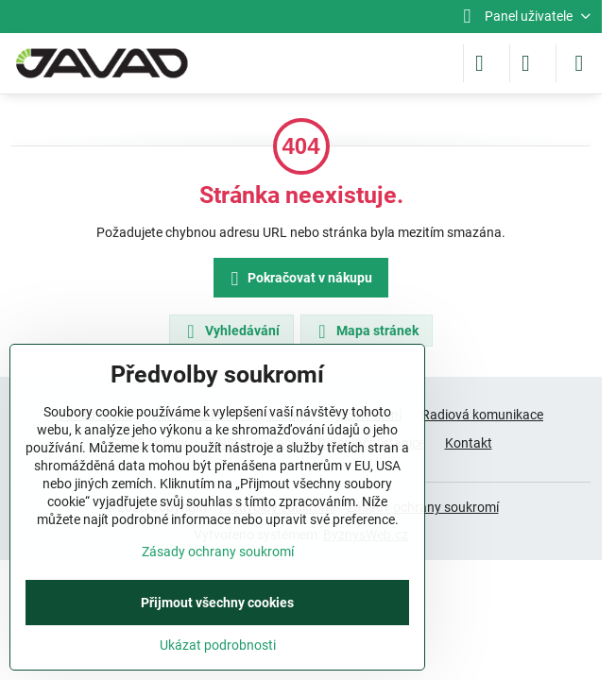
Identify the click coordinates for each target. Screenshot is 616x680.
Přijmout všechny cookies (217, 603)
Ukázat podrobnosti (218, 645)
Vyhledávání (231, 331)
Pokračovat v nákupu (299, 279)
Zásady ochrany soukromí (218, 552)
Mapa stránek (366, 331)
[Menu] (579, 63)
